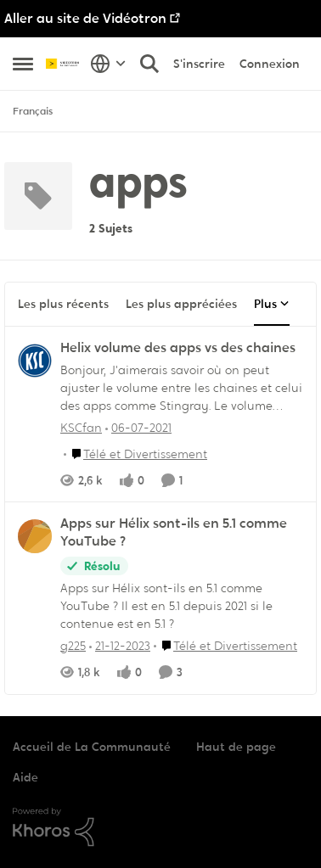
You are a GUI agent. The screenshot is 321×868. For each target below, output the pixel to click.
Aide (25, 777)
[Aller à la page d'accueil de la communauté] (64, 64)
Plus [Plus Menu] (272, 304)
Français (33, 111)
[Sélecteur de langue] (108, 64)
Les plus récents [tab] (63, 304)
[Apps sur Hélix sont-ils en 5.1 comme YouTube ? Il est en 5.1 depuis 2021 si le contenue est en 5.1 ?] (182, 606)
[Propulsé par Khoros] (160, 827)
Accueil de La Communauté (92, 747)
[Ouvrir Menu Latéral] (23, 64)
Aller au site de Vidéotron (85, 18)
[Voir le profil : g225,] (35, 536)
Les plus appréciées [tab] (181, 304)
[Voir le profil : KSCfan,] (35, 361)
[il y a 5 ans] (138, 427)
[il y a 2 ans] (120, 646)
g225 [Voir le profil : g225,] (73, 646)
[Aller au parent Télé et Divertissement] (135, 454)
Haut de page (236, 747)
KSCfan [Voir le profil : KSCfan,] (81, 427)
